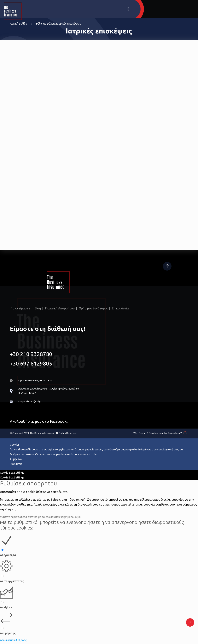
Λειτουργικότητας (12, 583)
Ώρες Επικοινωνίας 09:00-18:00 (38, 380)
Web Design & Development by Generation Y (158, 434)
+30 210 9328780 (31, 354)
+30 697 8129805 (31, 363)
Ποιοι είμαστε (20, 308)
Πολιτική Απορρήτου (60, 308)
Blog (38, 308)
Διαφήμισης (8, 635)
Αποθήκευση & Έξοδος (14, 641)
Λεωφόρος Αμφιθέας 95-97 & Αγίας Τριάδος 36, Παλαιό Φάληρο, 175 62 (53, 392)
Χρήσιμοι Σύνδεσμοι (93, 308)
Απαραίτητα (8, 557)
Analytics (6, 609)
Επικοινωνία (120, 308)
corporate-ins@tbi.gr (31, 403)
